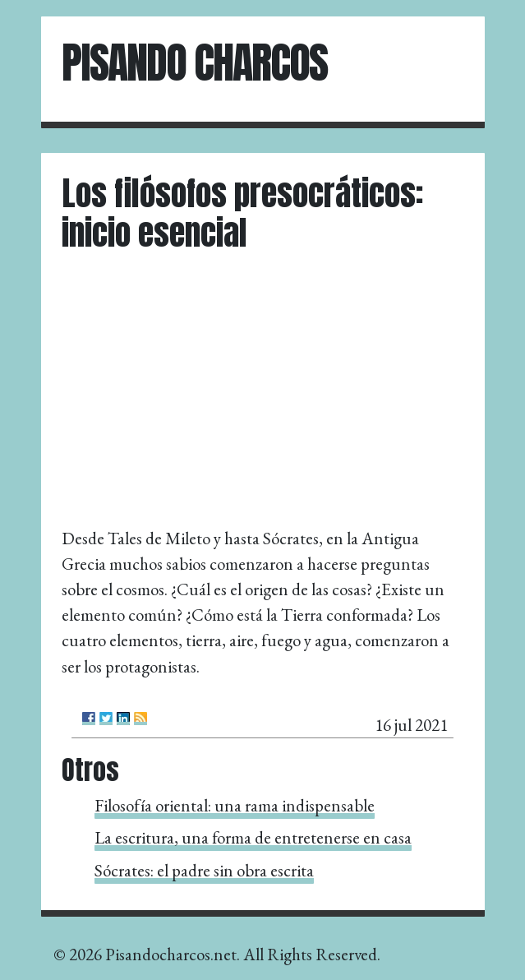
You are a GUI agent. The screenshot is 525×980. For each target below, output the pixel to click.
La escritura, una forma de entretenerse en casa (253, 837)
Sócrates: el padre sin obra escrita (204, 870)
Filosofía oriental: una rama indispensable (235, 805)
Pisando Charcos (194, 62)
